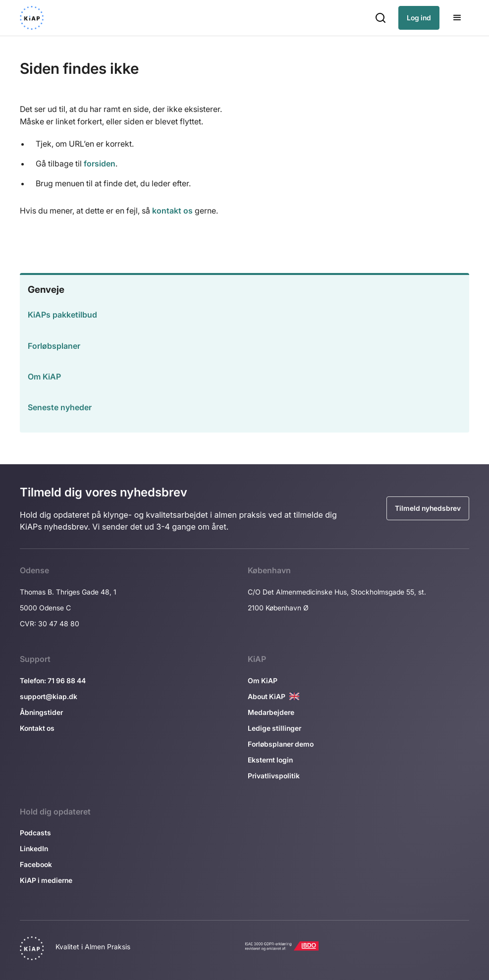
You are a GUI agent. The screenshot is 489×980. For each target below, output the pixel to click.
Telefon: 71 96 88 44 (53, 681)
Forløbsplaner (54, 346)
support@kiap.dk (49, 696)
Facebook (36, 864)
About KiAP (267, 696)
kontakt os (172, 211)
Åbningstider (41, 712)
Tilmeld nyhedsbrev (428, 508)
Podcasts (35, 833)
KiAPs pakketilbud (62, 315)
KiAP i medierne (46, 880)
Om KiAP (44, 377)
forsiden (100, 163)
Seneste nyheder (60, 407)
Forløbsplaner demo (281, 744)
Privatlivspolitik (274, 776)
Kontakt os (37, 728)
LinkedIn (34, 848)
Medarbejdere (271, 712)
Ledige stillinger (274, 728)
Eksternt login (270, 760)
